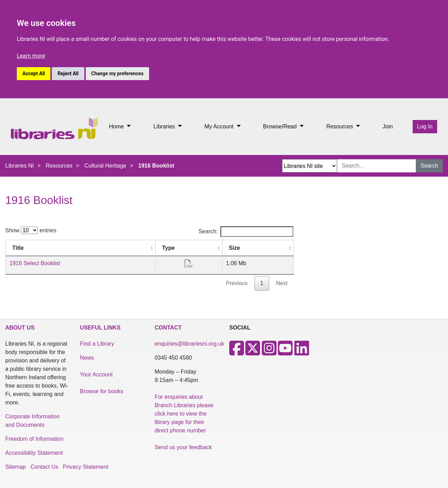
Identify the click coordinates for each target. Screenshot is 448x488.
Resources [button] (340, 126)
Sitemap (16, 467)
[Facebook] (237, 352)
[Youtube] (285, 352)
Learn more (31, 56)
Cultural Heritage (105, 166)
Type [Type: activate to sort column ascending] (168, 248)
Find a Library (97, 344)
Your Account (96, 374)
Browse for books (101, 391)
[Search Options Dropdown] (310, 166)
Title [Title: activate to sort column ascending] (18, 248)
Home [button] (117, 126)
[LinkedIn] (302, 352)
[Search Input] (377, 166)
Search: (246, 232)
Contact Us (44, 467)
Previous (237, 283)
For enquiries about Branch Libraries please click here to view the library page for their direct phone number (184, 414)
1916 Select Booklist (35, 263)
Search (429, 166)
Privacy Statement (86, 467)
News (87, 358)
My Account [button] (220, 126)
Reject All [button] (68, 73)
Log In (425, 126)
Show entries (31, 230)
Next (282, 283)
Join (388, 126)
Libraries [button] (165, 126)
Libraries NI (20, 166)
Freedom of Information (34, 439)
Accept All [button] (34, 73)
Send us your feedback (183, 447)
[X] (253, 352)
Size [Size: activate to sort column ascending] (234, 248)
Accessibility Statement (34, 453)
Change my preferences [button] (117, 73)
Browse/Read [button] (281, 126)
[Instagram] (269, 352)
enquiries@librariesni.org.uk (190, 344)
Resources (59, 166)
